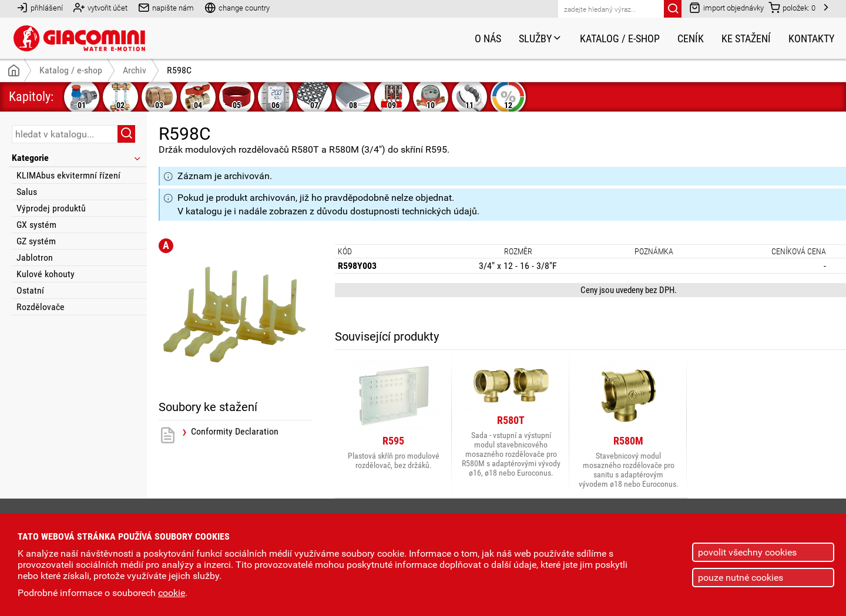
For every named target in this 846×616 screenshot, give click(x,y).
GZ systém (36, 241)
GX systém (36, 225)
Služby (540, 38)
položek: (792, 7)
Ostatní (30, 290)
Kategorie (77, 158)
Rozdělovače (41, 307)
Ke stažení (746, 38)
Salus (27, 192)
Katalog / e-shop (620, 38)
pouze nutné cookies (741, 578)
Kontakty (811, 38)
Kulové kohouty (46, 274)
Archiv (135, 70)
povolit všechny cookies (747, 552)
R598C (179, 70)
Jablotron (35, 257)
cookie (172, 593)
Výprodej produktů (51, 208)
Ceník (691, 38)
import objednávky (726, 7)
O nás (488, 38)
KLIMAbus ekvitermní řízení (68, 175)
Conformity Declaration (235, 432)
